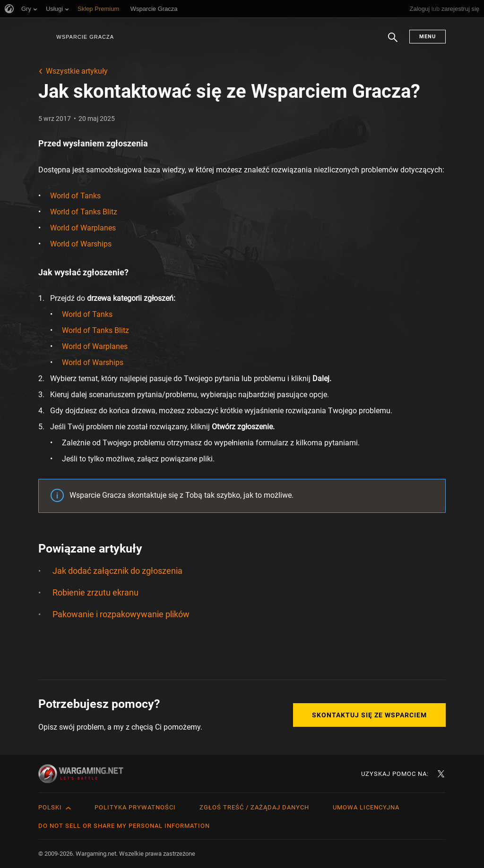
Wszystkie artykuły (77, 71)
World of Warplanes (83, 228)
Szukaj (393, 42)
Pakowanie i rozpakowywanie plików (121, 614)
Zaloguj (420, 9)
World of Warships (81, 244)
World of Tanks (75, 196)
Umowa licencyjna (366, 807)
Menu (428, 37)
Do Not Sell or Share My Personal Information (124, 826)
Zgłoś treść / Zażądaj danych (254, 807)
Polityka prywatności (135, 807)
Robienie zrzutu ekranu (95, 592)
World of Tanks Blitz (84, 212)
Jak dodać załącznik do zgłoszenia (117, 571)
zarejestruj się (460, 9)
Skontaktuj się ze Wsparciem (369, 715)
